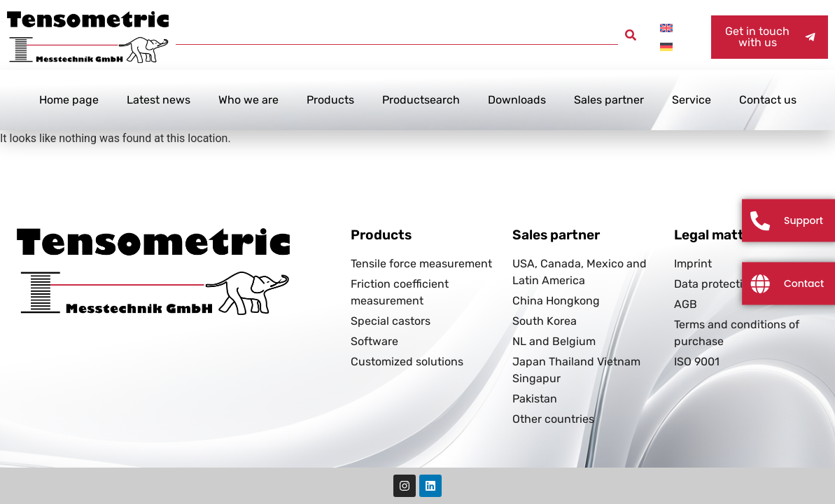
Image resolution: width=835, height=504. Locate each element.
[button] (631, 35)
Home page (69, 100)
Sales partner (609, 100)
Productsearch (421, 100)
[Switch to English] (666, 28)
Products (330, 100)
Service (692, 100)
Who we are (248, 100)
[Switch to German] (666, 47)
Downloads (517, 100)
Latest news (159, 100)
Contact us (768, 100)
